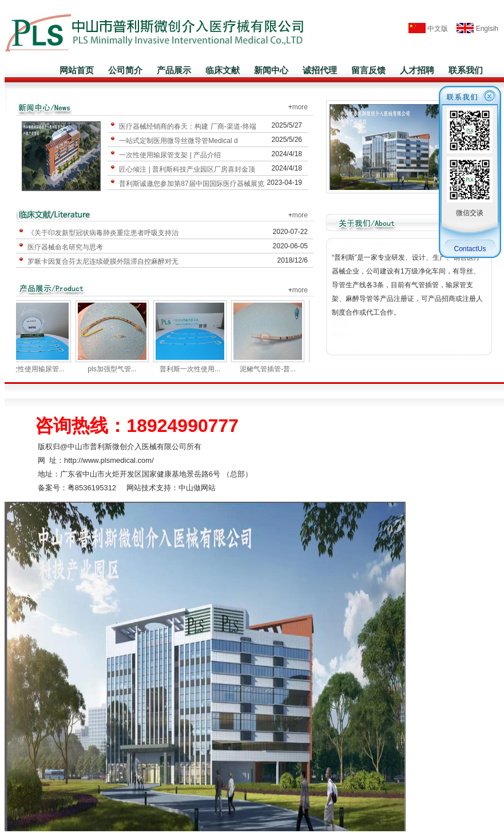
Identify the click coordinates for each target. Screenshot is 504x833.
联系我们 (466, 70)
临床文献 (223, 70)
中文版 (428, 29)
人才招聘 (417, 70)
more (300, 107)
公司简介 (125, 70)
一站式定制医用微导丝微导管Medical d (178, 141)
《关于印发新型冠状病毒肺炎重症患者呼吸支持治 (103, 233)
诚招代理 (320, 70)
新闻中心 (271, 70)
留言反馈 (368, 70)
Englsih (474, 29)
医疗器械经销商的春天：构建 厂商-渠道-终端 (187, 126)
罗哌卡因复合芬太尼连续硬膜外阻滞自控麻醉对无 (103, 261)
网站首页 (77, 70)
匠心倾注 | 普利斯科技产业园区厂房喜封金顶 (187, 169)
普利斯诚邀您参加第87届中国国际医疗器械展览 (191, 184)
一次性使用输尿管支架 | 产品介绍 (170, 155)
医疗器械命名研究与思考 (65, 247)
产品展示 (174, 70)
